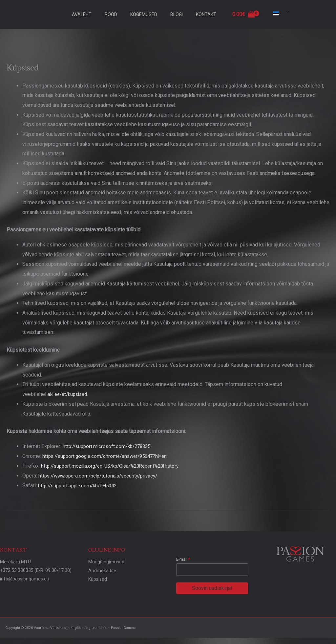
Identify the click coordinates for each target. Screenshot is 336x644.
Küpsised (98, 578)
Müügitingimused (106, 561)
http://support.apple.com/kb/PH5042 (81, 485)
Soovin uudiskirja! (212, 588)
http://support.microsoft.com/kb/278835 (109, 446)
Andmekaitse (102, 570)
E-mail (183, 559)
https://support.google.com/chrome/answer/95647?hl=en (109, 456)
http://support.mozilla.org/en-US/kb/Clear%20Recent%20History (115, 466)
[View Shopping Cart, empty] (243, 14)
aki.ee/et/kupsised (70, 394)
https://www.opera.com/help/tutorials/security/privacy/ (102, 475)
